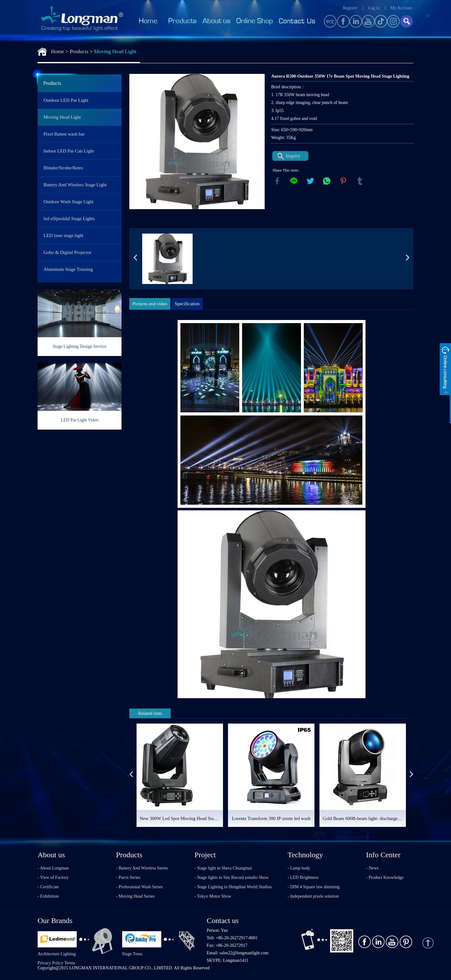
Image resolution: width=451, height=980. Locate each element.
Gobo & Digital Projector (67, 252)
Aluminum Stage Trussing (68, 269)
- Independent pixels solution (313, 896)
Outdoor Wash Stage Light (69, 202)
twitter (310, 181)
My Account (401, 8)
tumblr (360, 181)
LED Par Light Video (80, 420)
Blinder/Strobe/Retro (63, 168)
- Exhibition (48, 896)
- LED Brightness (303, 877)
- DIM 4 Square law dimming (314, 887)
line (294, 181)
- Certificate (48, 887)
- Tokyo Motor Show (213, 896)
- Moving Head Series (135, 896)
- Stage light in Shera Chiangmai (223, 868)
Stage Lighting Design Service (79, 346)
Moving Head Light (115, 52)
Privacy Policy (50, 963)
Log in (374, 8)
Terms (70, 963)
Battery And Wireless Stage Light (75, 185)
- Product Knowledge (385, 877)
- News (372, 868)
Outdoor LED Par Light (66, 100)
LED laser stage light (63, 235)
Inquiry (293, 156)
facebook (277, 181)
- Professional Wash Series (140, 887)
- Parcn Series (128, 877)
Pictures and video (150, 304)
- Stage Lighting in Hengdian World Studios (233, 887)
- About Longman (53, 868)
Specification (187, 304)
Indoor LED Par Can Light (69, 151)
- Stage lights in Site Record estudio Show (232, 877)
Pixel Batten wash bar (64, 134)
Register (350, 8)
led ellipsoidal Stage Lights (69, 219)
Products (79, 52)
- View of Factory (53, 877)
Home (58, 52)
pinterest (343, 181)
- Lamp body (299, 868)
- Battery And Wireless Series (142, 868)
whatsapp (327, 181)
